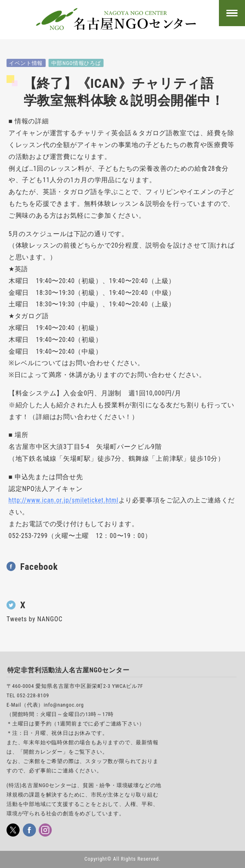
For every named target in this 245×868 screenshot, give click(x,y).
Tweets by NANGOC (34, 619)
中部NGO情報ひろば (76, 63)
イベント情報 (26, 63)
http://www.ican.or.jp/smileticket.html (64, 500)
